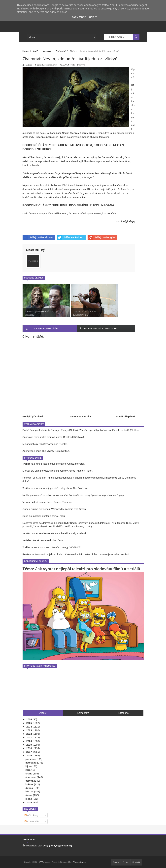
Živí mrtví (81, 65)
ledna (29, 799)
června (30, 781)
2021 (30, 737)
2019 (30, 745)
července (31, 777)
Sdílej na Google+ (101, 237)
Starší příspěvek (126, 416)
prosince (31, 759)
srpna (29, 774)
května (30, 784)
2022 (30, 734)
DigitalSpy (129, 221)
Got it (93, 17)
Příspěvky (31, 815)
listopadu (31, 763)
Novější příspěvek (33, 416)
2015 (30, 802)
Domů (116, 862)
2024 (30, 727)
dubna (30, 788)
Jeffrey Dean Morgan (83, 133)
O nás (125, 862)
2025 (30, 723)
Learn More (78, 17)
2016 (30, 755)
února (29, 795)
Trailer (27, 464)
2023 (30, 730)
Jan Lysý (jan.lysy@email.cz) (55, 846)
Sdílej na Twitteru (71, 237)
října (29, 766)
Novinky (72, 65)
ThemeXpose (80, 862)
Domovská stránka (80, 416)
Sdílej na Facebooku (38, 237)
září (28, 770)
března (30, 791)
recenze (40, 137)
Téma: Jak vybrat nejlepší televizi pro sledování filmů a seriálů (81, 569)
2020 (30, 741)
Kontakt (136, 862)
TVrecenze (45, 862)
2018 (30, 748)
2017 (30, 752)
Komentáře (32, 821)
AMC (65, 65)
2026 (30, 719)
